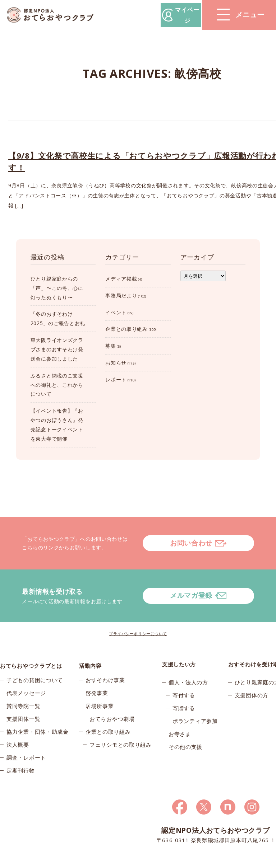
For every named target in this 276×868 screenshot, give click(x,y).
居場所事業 (100, 689)
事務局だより (121, 295)
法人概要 (18, 728)
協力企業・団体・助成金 (38, 715)
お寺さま (180, 715)
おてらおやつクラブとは (31, 646)
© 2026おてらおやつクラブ (29, 860)
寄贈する (184, 689)
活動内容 (90, 646)
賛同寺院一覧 (23, 689)
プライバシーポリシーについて (138, 615)
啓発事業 (97, 676)
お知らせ (116, 363)
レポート (116, 379)
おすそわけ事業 (105, 663)
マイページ (167, 15)
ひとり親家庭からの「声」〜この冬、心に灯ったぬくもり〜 (57, 288)
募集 (111, 346)
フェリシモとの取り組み (121, 728)
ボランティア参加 (195, 702)
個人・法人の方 (188, 663)
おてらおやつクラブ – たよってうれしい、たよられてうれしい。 (54, 15)
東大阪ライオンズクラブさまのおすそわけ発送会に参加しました (57, 349)
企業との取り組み (126, 329)
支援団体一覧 (23, 702)
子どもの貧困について (35, 663)
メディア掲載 (121, 279)
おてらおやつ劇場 (112, 702)
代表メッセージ (26, 676)
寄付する (184, 676)
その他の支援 (185, 728)
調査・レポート (26, 741)
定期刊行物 (21, 754)
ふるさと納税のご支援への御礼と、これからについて (57, 385)
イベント (116, 312)
